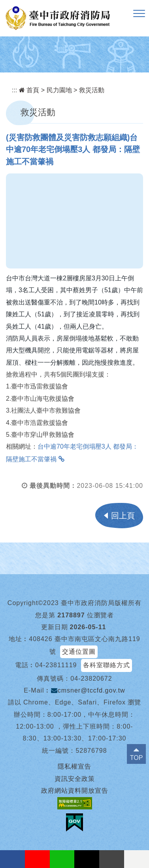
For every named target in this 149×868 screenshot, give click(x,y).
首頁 (29, 90)
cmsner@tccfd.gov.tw (88, 690)
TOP (137, 758)
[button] (139, 14)
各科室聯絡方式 (107, 665)
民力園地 (59, 90)
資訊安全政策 (75, 779)
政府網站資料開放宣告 (75, 791)
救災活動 (92, 90)
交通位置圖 (79, 652)
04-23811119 (56, 665)
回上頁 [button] (123, 516)
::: (14, 90)
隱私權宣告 (74, 766)
